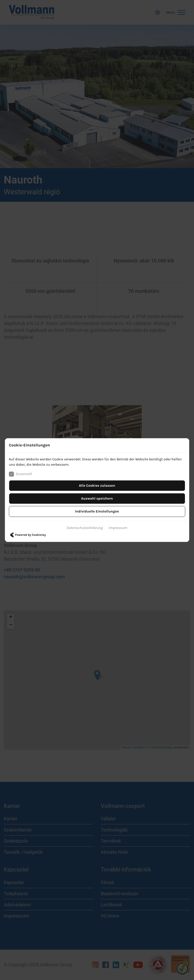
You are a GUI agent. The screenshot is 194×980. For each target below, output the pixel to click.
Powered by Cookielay (27, 535)
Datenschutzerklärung (85, 528)
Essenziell (20, 474)
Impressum (118, 528)
